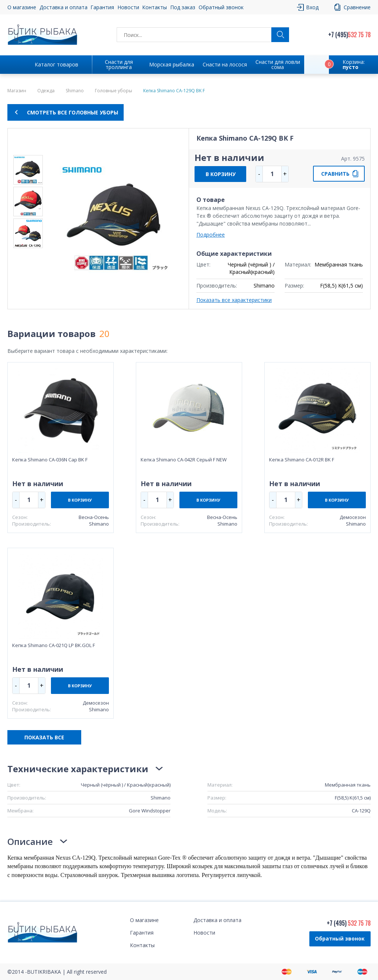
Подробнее (211, 235)
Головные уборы (114, 91)
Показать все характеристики (234, 300)
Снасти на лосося (225, 64)
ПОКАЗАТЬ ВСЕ (44, 737)
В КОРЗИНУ (221, 174)
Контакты (154, 7)
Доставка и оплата (63, 7)
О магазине (22, 7)
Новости (128, 7)
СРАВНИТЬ (335, 174)
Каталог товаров (56, 64)
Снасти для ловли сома (278, 64)
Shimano (75, 91)
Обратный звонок (221, 7)
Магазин (17, 91)
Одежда (46, 91)
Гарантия (102, 7)
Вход (312, 7)
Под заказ (183, 7)
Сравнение (357, 7)
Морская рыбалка (172, 64)
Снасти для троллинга (119, 64)
